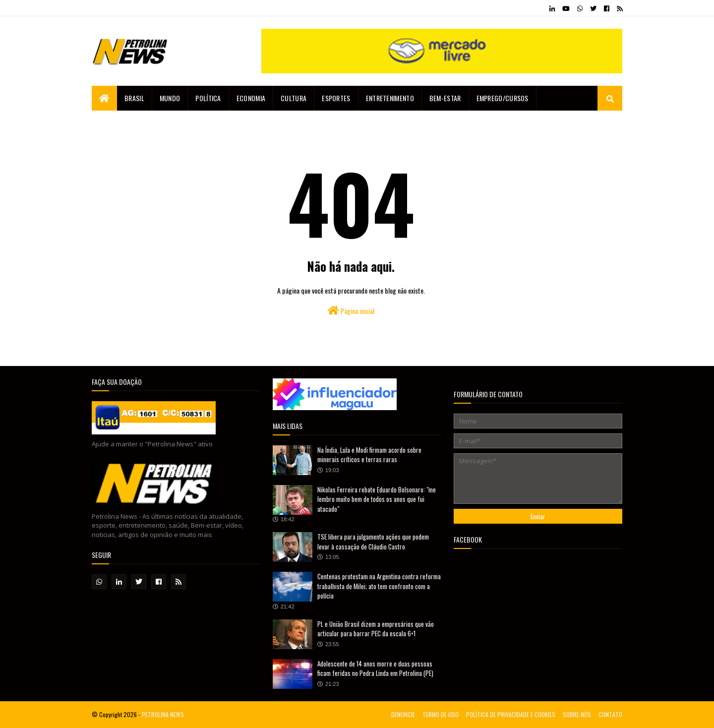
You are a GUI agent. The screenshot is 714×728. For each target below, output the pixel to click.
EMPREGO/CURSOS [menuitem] (503, 98)
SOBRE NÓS (577, 714)
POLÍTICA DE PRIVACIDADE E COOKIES (511, 714)
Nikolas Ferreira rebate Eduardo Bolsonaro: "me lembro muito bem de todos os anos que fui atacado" (377, 499)
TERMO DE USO (441, 714)
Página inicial (351, 311)
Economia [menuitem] (251, 98)
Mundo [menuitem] (170, 98)
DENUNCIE (403, 714)
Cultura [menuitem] (294, 98)
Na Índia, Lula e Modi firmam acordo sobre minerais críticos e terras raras (369, 455)
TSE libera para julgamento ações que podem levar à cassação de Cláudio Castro (373, 542)
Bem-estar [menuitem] (445, 98)
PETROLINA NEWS (163, 714)
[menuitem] (104, 98)
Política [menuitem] (208, 98)
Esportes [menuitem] (336, 98)
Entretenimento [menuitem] (390, 98)
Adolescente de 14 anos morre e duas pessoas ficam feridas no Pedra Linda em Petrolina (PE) (375, 668)
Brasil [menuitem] (134, 98)
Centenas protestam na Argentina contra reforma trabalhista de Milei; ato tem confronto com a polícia (379, 586)
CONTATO (610, 714)
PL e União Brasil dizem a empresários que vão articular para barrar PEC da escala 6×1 (376, 629)
